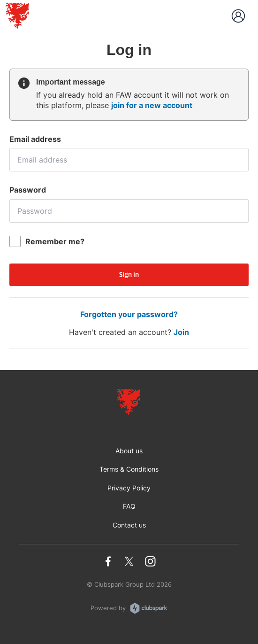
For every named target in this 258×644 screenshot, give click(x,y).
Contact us (129, 525)
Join (181, 332)
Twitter (129, 561)
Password (28, 190)
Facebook (108, 561)
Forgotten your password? (129, 314)
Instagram (150, 561)
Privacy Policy (129, 488)
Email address (35, 139)
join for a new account (152, 105)
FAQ (129, 506)
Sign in (129, 275)
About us (129, 451)
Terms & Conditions (129, 469)
